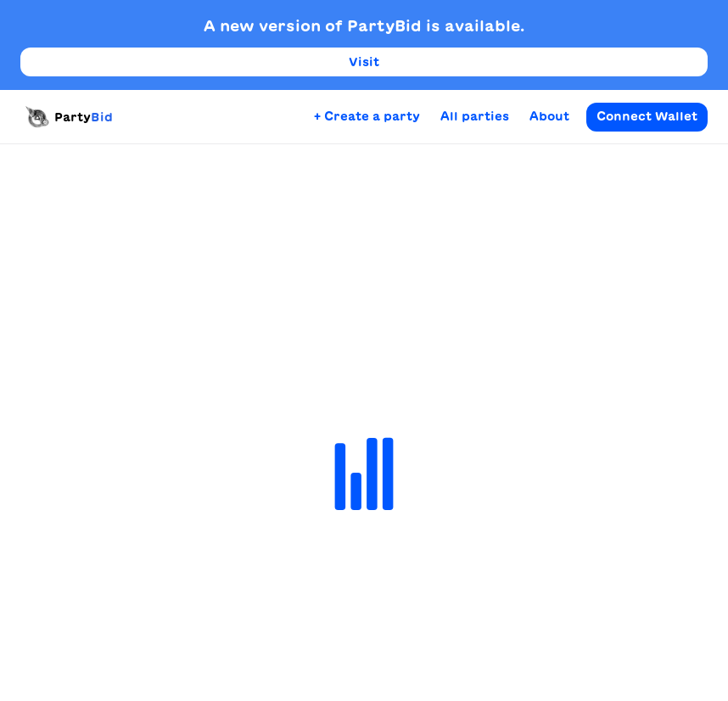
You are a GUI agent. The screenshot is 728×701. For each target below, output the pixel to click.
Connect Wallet (647, 116)
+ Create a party (367, 116)
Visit (364, 62)
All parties (475, 116)
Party (67, 117)
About (549, 116)
